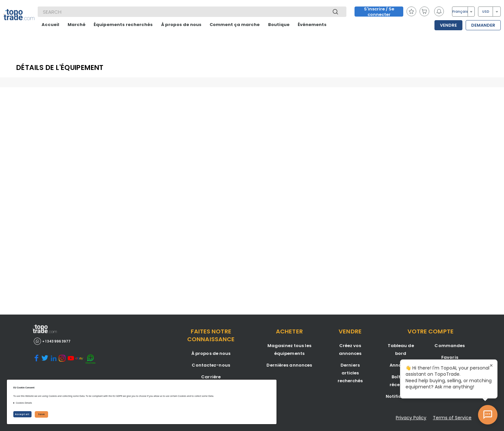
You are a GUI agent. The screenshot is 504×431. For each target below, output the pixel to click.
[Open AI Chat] (488, 415)
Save (41, 414)
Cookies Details (24, 403)
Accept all (22, 414)
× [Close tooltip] (491, 366)
